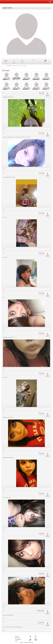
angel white (41, 93)
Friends (6, 71)
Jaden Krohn (41, 622)
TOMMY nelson (41, 611)
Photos (14, 63)
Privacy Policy (18, 638)
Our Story (17, 636)
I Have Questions (18, 639)
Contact (16, 641)
